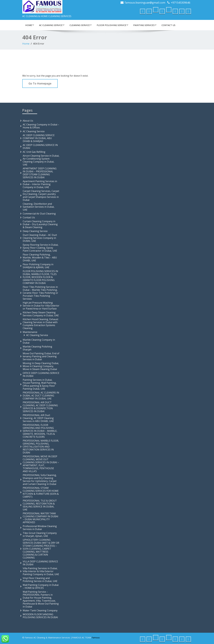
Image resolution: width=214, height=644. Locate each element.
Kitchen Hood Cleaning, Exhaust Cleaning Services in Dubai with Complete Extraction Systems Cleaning (40, 324)
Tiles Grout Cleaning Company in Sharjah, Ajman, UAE (40, 534)
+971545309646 (181, 3)
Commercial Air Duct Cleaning (39, 214)
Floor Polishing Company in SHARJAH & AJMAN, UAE (38, 266)
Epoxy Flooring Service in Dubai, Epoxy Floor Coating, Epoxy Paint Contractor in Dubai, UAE (41, 248)
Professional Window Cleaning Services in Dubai (40, 528)
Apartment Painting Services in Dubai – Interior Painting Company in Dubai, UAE (40, 184)
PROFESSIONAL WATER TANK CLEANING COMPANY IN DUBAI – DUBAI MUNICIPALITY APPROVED (40, 518)
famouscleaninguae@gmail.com (145, 3)
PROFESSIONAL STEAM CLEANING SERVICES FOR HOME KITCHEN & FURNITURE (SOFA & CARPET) (41, 492)
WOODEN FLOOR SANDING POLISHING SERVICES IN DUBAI (40, 616)
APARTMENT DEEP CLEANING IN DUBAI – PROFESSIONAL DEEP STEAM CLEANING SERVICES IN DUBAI (40, 173)
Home (30, 25)
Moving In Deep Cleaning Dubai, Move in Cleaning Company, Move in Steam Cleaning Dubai (41, 366)
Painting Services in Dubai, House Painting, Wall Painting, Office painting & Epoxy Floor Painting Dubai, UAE (40, 384)
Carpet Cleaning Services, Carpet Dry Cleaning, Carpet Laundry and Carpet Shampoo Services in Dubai (41, 195)
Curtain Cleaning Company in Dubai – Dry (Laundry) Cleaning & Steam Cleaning (40, 224)
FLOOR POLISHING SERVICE (112, 25)
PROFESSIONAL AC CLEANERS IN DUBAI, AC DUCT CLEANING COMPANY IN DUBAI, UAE (41, 396)
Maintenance (30, 332)
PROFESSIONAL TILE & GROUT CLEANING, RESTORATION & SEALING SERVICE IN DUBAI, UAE (40, 505)
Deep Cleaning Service (35, 231)
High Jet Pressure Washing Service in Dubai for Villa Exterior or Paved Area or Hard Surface (41, 306)
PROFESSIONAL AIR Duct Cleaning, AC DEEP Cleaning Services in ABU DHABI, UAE (38, 418)
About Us (28, 121)
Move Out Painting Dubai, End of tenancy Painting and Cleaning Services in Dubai (41, 356)
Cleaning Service (81, 25)
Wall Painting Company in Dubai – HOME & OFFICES (41, 586)
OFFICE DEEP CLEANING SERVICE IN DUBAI (41, 374)
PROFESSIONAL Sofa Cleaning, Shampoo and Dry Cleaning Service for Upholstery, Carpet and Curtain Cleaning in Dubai (40, 480)
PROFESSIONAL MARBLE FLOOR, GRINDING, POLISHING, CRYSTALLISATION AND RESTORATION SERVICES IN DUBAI (41, 447)
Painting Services (145, 25)
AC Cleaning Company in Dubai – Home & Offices (41, 126)
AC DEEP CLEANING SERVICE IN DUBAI (40, 146)
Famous (96, 637)
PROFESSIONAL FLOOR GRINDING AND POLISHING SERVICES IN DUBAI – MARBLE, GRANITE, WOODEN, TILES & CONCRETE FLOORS (40, 431)
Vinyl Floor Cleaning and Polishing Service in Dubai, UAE (40, 580)
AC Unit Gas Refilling (34, 152)
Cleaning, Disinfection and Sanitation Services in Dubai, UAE (39, 207)
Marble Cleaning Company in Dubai (39, 341)
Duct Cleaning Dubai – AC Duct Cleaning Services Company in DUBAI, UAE (40, 238)
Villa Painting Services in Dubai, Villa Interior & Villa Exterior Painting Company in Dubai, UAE (41, 571)
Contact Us (168, 25)
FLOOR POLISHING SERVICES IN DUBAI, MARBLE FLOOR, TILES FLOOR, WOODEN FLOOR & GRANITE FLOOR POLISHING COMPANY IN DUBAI (40, 277)
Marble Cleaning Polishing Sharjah (37, 348)
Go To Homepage (40, 83)
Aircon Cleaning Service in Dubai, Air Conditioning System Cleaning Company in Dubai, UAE (41, 160)
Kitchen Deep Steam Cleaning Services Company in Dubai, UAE (41, 314)
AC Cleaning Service (52, 25)
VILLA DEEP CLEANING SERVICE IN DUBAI (40, 563)
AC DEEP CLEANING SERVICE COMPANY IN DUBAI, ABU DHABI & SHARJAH (39, 138)
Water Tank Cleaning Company (40, 610)
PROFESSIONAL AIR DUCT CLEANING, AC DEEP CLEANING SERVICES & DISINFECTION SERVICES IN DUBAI (40, 407)
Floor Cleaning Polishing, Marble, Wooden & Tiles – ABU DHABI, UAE (40, 258)
